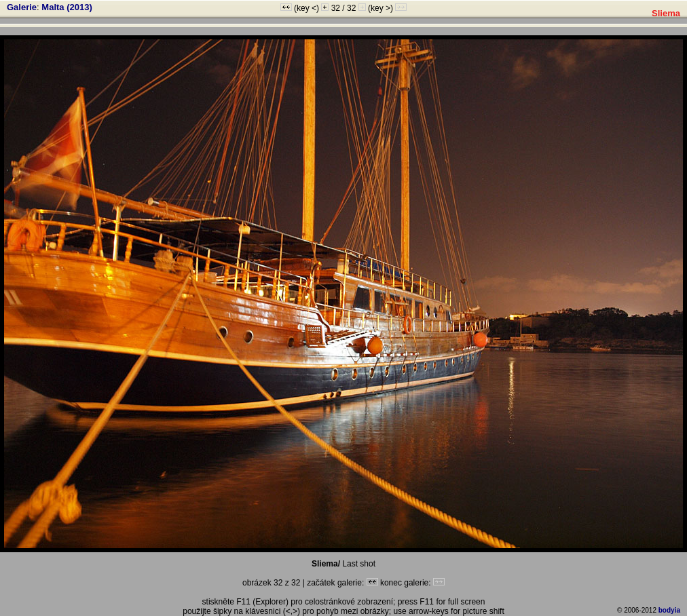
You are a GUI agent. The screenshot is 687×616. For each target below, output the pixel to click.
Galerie (22, 7)
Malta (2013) (67, 7)
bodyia (669, 610)
